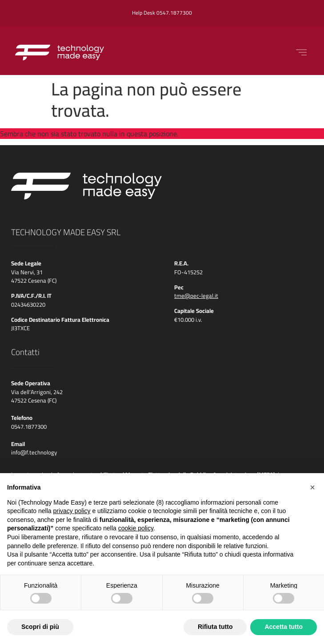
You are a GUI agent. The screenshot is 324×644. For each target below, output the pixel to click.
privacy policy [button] (72, 511)
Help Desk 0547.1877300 (162, 13)
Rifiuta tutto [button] (215, 627)
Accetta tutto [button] (284, 627)
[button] (312, 487)
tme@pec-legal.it (196, 296)
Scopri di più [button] (40, 627)
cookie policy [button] (136, 528)
